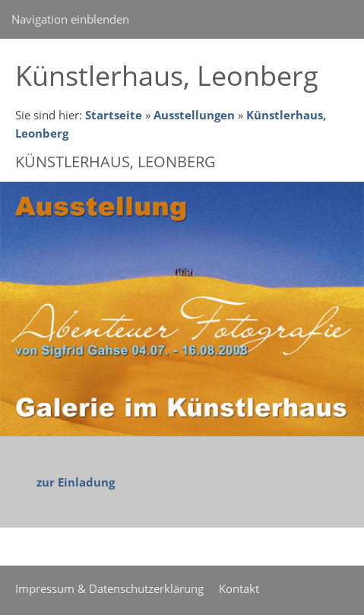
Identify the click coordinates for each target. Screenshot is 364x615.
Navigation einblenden (70, 19)
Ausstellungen (194, 115)
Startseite (114, 115)
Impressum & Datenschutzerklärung (109, 588)
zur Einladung (76, 482)
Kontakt (239, 588)
